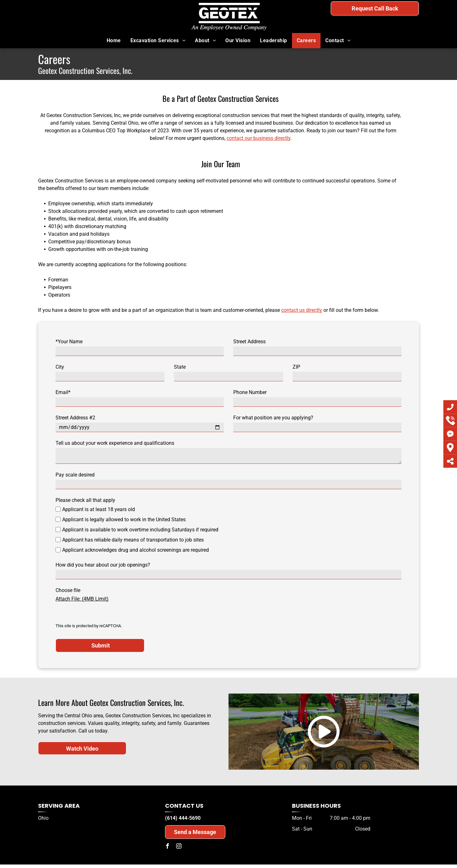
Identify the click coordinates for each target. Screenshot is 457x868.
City (60, 367)
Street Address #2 (75, 418)
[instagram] (179, 823)
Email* (63, 392)
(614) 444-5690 (391, 22)
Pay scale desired (75, 475)
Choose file (68, 590)
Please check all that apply (85, 500)
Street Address (249, 342)
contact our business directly (258, 138)
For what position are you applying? (273, 418)
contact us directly (302, 310)
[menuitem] (114, 41)
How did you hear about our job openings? (103, 565)
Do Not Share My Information (178, 853)
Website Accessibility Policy (310, 853)
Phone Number (250, 392)
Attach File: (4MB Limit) (82, 599)
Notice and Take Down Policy (261, 853)
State (180, 367)
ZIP (296, 367)
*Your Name (69, 342)
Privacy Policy (136, 853)
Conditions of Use (219, 853)
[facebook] (168, 823)
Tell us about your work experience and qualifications (115, 443)
